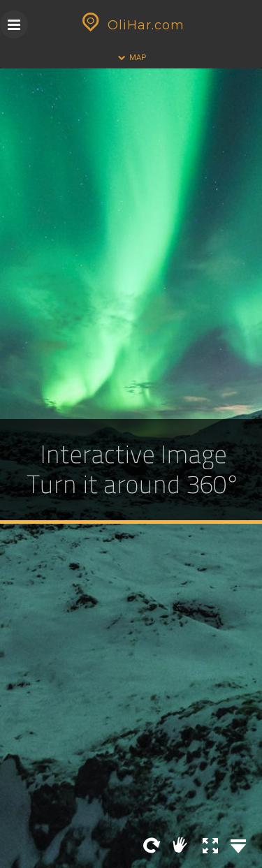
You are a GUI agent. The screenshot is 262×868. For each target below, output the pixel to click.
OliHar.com (131, 25)
